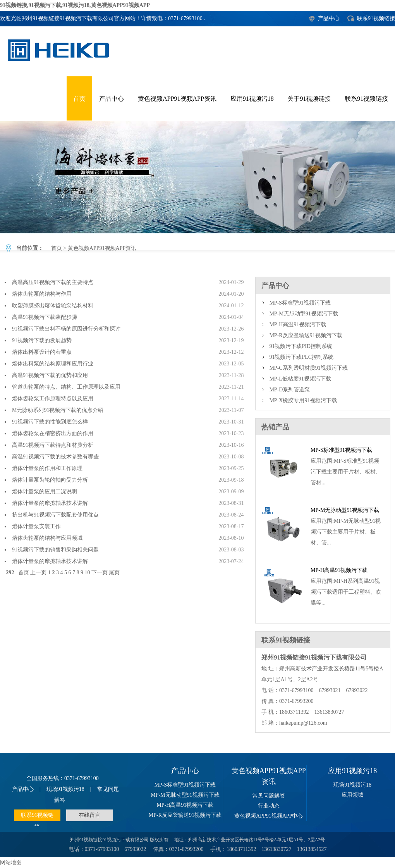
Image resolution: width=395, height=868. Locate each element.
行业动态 (269, 806)
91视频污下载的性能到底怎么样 (50, 422)
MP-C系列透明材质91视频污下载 (308, 368)
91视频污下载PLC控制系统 (301, 357)
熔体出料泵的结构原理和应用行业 (53, 364)
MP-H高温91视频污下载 (298, 325)
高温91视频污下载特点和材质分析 (53, 445)
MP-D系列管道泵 (289, 390)
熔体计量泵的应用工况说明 (45, 492)
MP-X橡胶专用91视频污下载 (303, 400)
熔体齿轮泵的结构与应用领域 (47, 538)
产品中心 (329, 18)
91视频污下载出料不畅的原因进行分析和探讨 (66, 329)
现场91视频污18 (65, 789)
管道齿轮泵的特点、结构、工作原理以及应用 (66, 387)
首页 (79, 99)
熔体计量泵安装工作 (36, 526)
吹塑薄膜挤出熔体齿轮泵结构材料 (53, 306)
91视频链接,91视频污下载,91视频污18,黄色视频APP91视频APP (75, 5)
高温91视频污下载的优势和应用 (50, 375)
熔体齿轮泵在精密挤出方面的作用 (53, 433)
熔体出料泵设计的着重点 (42, 352)
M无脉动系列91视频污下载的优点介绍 (58, 410)
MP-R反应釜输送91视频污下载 (306, 335)
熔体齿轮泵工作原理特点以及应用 (53, 399)
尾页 (114, 573)
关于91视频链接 (309, 99)
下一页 (100, 573)
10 (87, 573)
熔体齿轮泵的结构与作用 (42, 294)
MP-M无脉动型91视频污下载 (303, 314)
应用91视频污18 (252, 99)
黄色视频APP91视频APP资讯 (177, 99)
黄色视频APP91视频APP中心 (269, 816)
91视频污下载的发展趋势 (42, 340)
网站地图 (11, 862)
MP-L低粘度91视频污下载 (300, 379)
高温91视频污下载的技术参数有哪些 (55, 457)
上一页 (38, 573)
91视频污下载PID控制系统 (301, 346)
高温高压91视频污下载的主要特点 (53, 282)
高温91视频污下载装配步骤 (45, 317)
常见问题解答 (269, 796)
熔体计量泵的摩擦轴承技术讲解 (50, 503)
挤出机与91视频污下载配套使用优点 (55, 515)
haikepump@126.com (303, 723)
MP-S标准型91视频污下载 (300, 303)
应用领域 (352, 795)
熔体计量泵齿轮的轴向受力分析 (50, 480)
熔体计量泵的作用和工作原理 (47, 468)
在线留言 (89, 815)
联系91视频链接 (376, 18)
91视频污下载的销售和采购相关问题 (55, 550)
